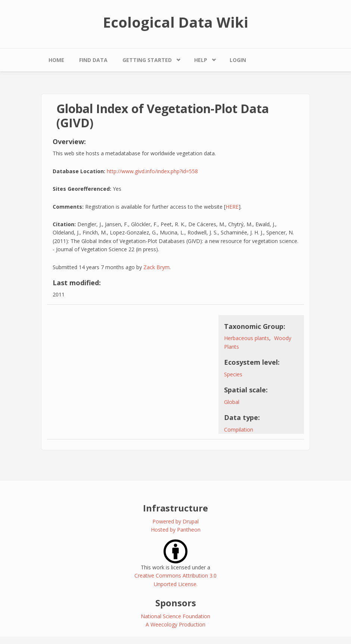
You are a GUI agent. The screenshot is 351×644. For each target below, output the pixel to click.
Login (238, 60)
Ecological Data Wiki (176, 22)
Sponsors (176, 603)
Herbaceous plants (247, 338)
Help (201, 60)
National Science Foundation (175, 616)
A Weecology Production (175, 624)
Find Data (93, 60)
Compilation (239, 430)
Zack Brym (156, 267)
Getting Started (147, 60)
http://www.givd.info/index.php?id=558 (152, 171)
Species (233, 374)
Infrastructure (175, 508)
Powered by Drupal (175, 521)
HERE (232, 207)
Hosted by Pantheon (176, 530)
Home (56, 60)
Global (232, 402)
